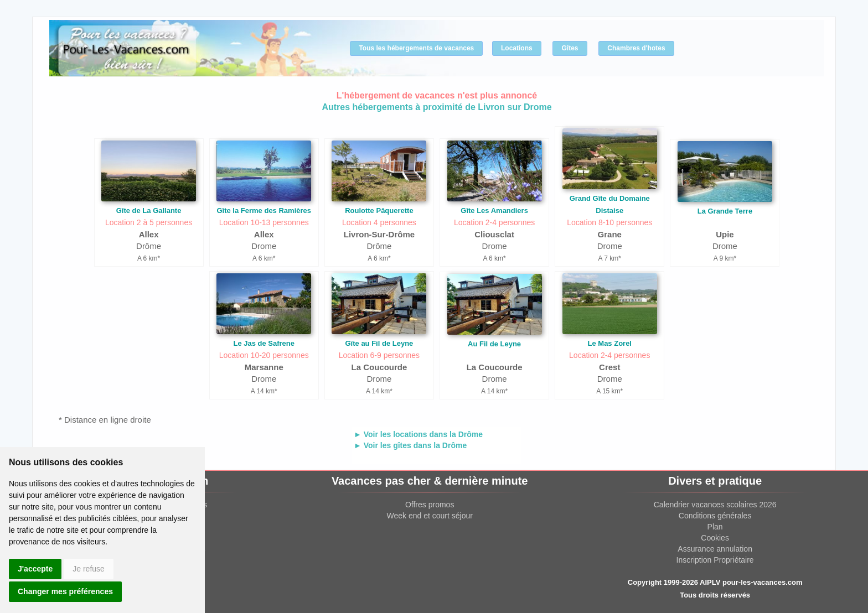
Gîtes (570, 48)
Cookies (715, 538)
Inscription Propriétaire (715, 560)
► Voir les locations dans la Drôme (418, 434)
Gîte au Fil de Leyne (379, 343)
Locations (517, 48)
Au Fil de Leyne (494, 344)
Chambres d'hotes (636, 48)
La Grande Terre (725, 211)
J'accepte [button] (35, 569)
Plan (715, 527)
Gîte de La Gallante (149, 211)
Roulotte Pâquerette (379, 211)
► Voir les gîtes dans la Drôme (410, 445)
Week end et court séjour (429, 516)
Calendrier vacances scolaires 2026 (715, 505)
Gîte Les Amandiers (494, 211)
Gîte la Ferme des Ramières (264, 211)
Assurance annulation (715, 549)
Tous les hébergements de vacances (416, 48)
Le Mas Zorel (610, 343)
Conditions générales (715, 516)
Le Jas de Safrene (264, 343)
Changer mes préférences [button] (65, 591)
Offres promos (430, 505)
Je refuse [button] (89, 569)
